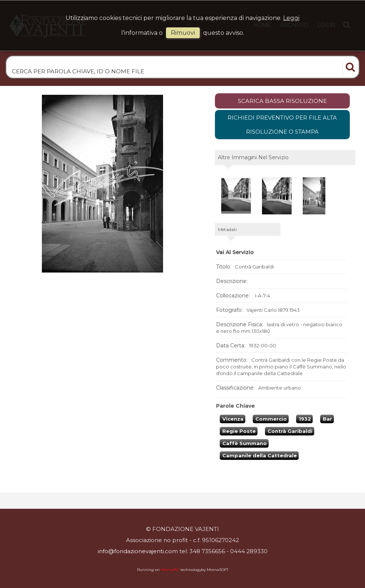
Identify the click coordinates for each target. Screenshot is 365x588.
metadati (227, 229)
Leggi (291, 18)
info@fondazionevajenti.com (138, 551)
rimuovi (183, 33)
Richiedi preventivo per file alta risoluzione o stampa (282, 125)
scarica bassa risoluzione (282, 101)
